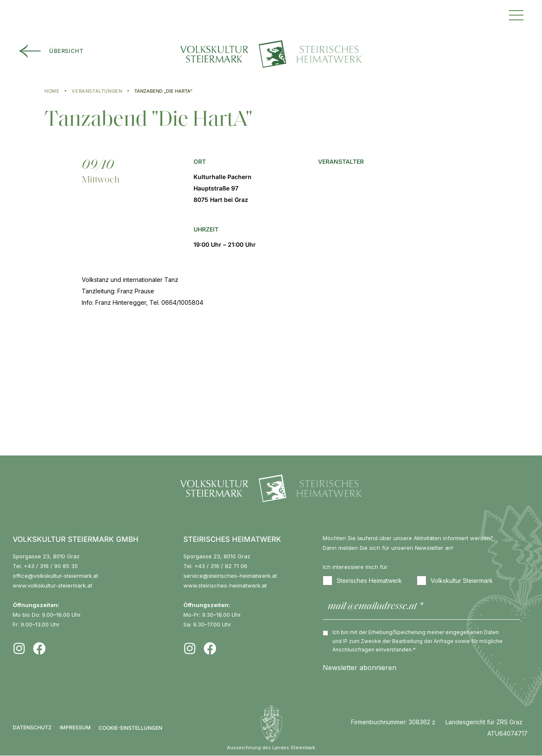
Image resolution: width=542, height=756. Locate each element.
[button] (516, 14)
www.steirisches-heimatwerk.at (225, 585)
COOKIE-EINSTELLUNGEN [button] (130, 728)
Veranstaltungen (97, 91)
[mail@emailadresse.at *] (421, 607)
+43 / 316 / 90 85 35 (51, 566)
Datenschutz (32, 728)
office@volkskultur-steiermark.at (55, 576)
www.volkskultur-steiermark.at (53, 585)
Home (52, 91)
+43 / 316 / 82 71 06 (221, 566)
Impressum (75, 728)
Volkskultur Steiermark (455, 581)
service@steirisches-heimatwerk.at (230, 576)
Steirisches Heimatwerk (362, 581)
